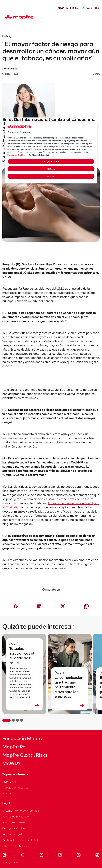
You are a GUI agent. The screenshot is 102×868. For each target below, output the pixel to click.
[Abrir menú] (96, 17)
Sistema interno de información (22, 811)
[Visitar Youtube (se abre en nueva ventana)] (23, 855)
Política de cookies (14, 822)
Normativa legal (12, 834)
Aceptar (51, 176)
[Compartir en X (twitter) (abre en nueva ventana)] (63, 606)
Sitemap (7, 793)
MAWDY (11, 763)
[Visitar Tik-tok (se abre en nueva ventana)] (97, 855)
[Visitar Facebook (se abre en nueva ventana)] (5, 855)
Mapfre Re (14, 747)
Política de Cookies (16, 155)
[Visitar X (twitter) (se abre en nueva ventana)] (79, 855)
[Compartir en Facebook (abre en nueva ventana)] (16, 606)
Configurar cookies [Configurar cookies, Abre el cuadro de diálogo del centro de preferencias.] (51, 161)
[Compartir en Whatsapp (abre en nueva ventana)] (86, 606)
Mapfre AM (9, 782)
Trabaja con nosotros (15, 788)
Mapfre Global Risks (25, 755)
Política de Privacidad (39, 155)
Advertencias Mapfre (15, 846)
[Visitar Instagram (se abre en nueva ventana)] (42, 855)
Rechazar (51, 169)
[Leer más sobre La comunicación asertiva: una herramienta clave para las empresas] (70, 705)
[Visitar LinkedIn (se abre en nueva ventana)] (60, 855)
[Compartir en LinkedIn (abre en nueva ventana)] (39, 606)
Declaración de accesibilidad (20, 840)
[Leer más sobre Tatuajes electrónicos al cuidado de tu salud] (24, 705)
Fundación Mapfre (23, 739)
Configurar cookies (14, 828)
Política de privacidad (16, 816)
